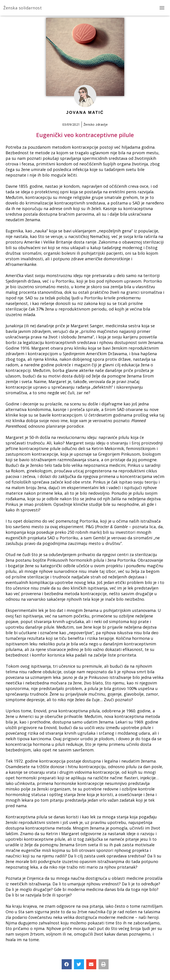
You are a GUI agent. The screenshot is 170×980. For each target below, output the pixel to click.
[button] (67, 964)
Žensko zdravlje (96, 124)
